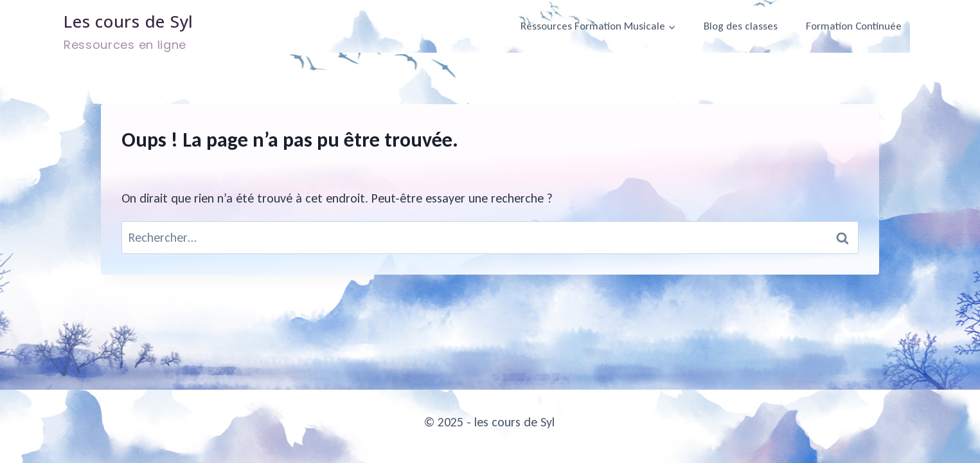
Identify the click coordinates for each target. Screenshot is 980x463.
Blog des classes (741, 26)
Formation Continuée (854, 26)
